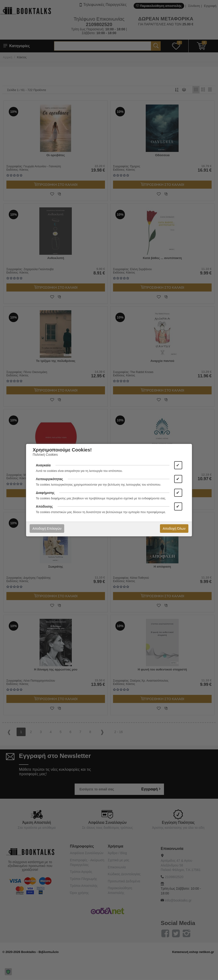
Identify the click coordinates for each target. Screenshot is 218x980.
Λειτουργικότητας (49, 479)
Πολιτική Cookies (45, 455)
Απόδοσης (44, 506)
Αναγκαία (43, 465)
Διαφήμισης (45, 493)
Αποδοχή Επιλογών (47, 529)
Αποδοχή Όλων (174, 529)
